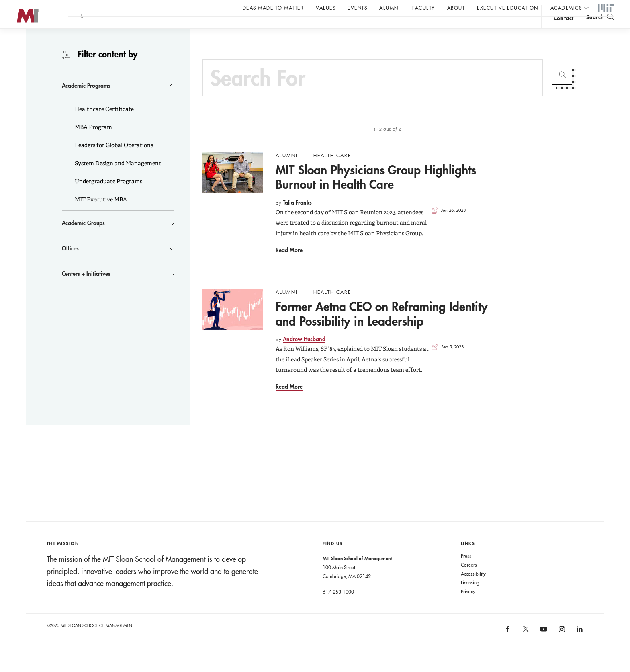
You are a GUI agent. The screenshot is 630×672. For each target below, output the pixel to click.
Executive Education (508, 8)
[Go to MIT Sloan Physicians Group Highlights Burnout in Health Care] (233, 188)
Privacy (468, 607)
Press (466, 572)
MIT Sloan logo (20, 40)
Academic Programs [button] (86, 101)
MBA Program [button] (93, 143)
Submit (562, 91)
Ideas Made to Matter (272, 8)
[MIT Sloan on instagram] (561, 648)
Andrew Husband (304, 355)
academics (566, 8)
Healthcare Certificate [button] (104, 125)
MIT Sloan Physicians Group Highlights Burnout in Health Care (376, 193)
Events (357, 8)
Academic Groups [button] (83, 239)
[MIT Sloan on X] (525, 648)
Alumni (390, 8)
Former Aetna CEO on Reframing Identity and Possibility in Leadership (382, 330)
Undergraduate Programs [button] (108, 197)
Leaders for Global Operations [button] (113, 161)
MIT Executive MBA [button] (100, 215)
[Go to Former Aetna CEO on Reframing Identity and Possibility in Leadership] (233, 325)
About (456, 8)
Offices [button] (70, 264)
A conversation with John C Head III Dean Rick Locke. (266, 29)
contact (564, 30)
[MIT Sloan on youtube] (542, 649)
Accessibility (473, 590)
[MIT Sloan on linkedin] (579, 648)
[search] (600, 28)
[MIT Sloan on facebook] (508, 648)
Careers (469, 581)
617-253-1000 (338, 608)
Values (326, 8)
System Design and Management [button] (117, 179)
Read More (289, 266)
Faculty (424, 8)
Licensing (470, 598)
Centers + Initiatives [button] (86, 290)
